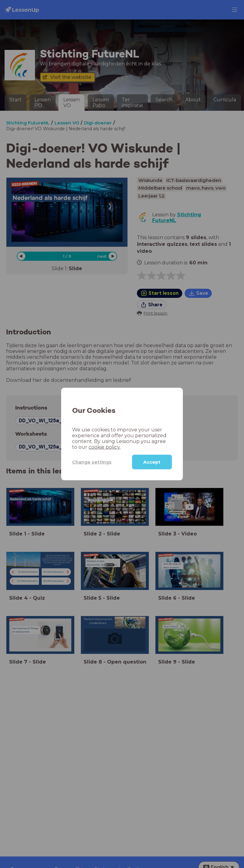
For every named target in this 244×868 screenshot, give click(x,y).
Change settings (92, 462)
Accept (152, 462)
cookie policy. (105, 447)
